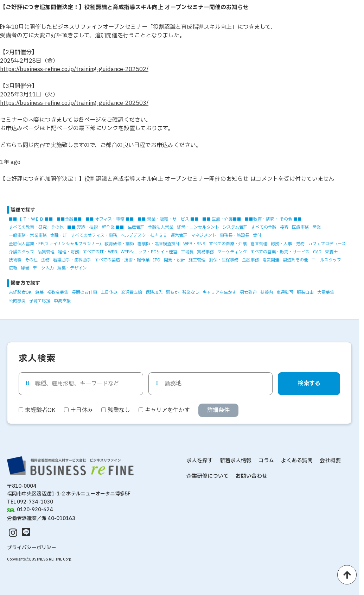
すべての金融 (264, 227)
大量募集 (326, 292)
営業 (317, 227)
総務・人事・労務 (288, 244)
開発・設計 (174, 260)
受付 (257, 235)
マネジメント (204, 235)
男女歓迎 (248, 292)
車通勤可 (285, 292)
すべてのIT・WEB (100, 252)
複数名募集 (58, 292)
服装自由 (305, 292)
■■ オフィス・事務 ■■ (110, 219)
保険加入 (154, 292)
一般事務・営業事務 (28, 235)
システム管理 (235, 227)
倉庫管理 (259, 244)
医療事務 (300, 227)
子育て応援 (40, 301)
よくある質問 (297, 461)
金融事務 (250, 260)
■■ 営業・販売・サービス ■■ (168, 219)
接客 (284, 227)
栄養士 (331, 252)
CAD (317, 252)
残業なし (191, 292)
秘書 (25, 268)
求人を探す (200, 461)
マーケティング (232, 252)
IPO (157, 260)
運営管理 (179, 235)
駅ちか (172, 292)
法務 (45, 260)
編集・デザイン (72, 268)
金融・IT (59, 235)
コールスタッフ (326, 260)
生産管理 (136, 227)
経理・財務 (69, 252)
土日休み (109, 292)
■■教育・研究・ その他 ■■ (273, 219)
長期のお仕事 (84, 292)
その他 (31, 260)
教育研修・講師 (119, 244)
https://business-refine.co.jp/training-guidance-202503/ (74, 103)
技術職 (15, 260)
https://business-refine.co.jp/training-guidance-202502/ (74, 69)
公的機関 (17, 301)
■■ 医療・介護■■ (222, 219)
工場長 (187, 252)
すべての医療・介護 (228, 244)
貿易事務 (205, 252)
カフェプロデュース (327, 244)
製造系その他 (295, 260)
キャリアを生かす (219, 292)
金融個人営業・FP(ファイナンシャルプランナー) (55, 244)
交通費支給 (132, 292)
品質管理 (46, 252)
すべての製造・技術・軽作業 (122, 260)
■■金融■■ (69, 219)
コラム (266, 461)
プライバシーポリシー (32, 548)
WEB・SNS (194, 244)
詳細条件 (218, 410)
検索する (309, 384)
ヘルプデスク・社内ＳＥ (144, 235)
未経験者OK (20, 292)
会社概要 (330, 461)
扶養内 (267, 292)
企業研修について (207, 476)
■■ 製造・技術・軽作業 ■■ (96, 227)
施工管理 (197, 260)
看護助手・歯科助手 (72, 260)
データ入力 (43, 268)
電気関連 (271, 260)
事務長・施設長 (235, 235)
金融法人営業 (161, 227)
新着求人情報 (236, 461)
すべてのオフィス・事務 (94, 235)
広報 (13, 268)
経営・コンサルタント (198, 227)
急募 (39, 292)
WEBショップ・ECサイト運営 (149, 252)
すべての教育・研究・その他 (36, 227)
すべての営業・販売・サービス (280, 252)
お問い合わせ (251, 476)
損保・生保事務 (224, 260)
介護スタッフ (21, 252)
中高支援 (62, 301)
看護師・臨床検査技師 (159, 244)
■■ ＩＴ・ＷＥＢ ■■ (31, 219)
